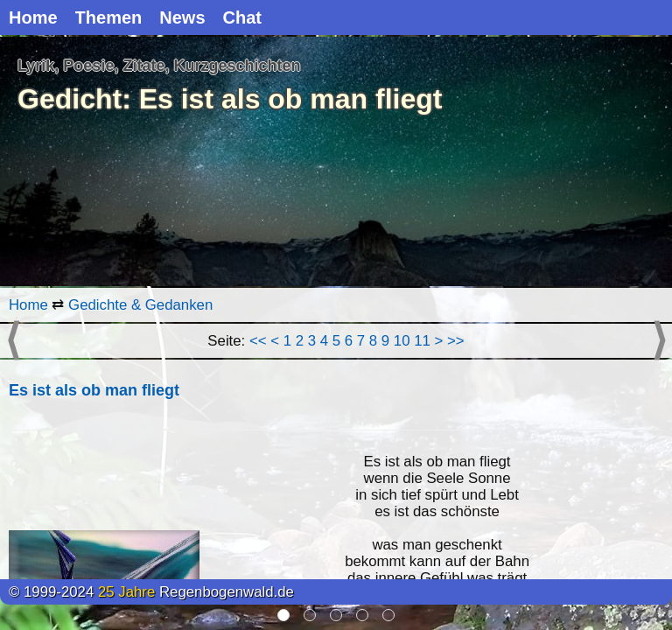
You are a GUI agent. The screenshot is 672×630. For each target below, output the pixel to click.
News (182, 17)
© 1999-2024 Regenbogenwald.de (151, 592)
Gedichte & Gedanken (140, 305)
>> (456, 341)
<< (258, 341)
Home (33, 17)
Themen (109, 17)
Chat (242, 17)
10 (402, 341)
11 (422, 341)
